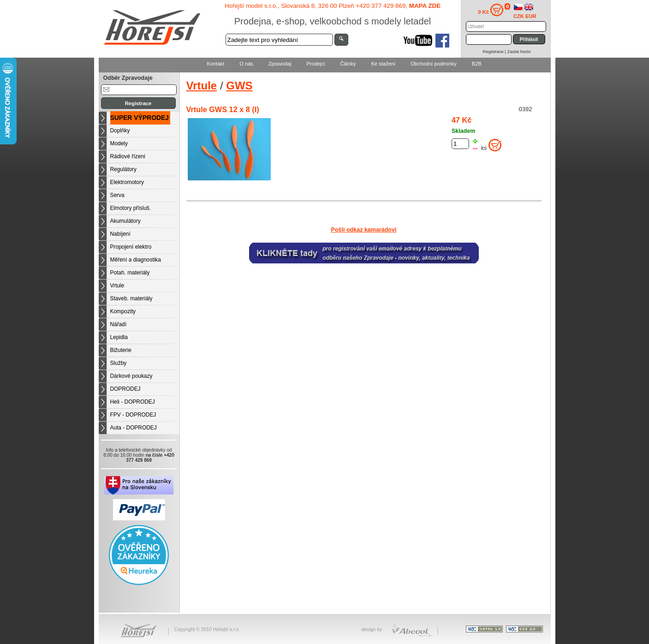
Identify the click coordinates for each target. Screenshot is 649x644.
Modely (119, 143)
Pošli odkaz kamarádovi (364, 230)
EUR (531, 16)
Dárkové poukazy (131, 376)
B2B (477, 64)
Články (348, 64)
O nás (246, 64)
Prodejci (316, 64)
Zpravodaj (280, 64)
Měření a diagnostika (136, 260)
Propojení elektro (131, 247)
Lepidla (119, 337)
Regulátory (124, 169)
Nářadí (119, 324)
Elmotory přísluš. (131, 208)
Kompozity (123, 311)
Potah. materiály (130, 273)
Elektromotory (127, 182)
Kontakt (216, 64)
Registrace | (495, 51)
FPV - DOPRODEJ (133, 415)
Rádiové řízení (128, 156)
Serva (117, 195)
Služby (119, 363)
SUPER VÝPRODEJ (140, 118)
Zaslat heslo (519, 51)
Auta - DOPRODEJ (134, 428)
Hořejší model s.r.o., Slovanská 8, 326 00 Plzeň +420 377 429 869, (333, 6)
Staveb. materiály (131, 298)
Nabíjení (120, 234)
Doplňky (120, 131)
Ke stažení (384, 64)
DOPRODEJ (125, 389)
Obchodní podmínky (434, 64)
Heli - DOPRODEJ (133, 402)
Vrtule (117, 286)
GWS (239, 86)
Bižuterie (121, 350)
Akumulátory (125, 221)
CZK (519, 16)
